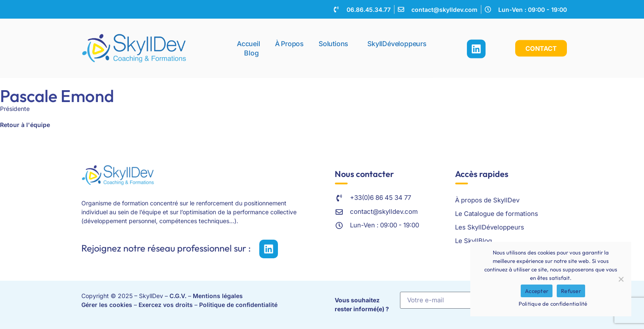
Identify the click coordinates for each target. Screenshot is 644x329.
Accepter (537, 291)
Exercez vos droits (166, 305)
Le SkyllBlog (473, 241)
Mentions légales (218, 296)
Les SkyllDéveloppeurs (490, 227)
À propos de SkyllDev (487, 200)
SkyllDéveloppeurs (397, 41)
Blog (251, 51)
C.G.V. (178, 296)
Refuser (571, 291)
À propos (289, 41)
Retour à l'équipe (25, 125)
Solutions (336, 41)
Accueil (248, 41)
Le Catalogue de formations (497, 214)
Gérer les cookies (107, 305)
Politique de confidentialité (238, 305)
